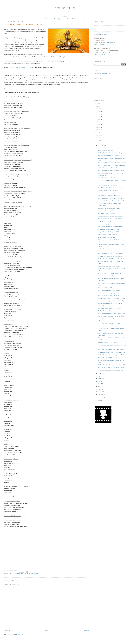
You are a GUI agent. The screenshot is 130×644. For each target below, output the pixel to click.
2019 (98, 122)
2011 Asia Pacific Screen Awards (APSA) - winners (111, 198)
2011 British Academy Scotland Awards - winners (111, 276)
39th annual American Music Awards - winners (110, 219)
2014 (98, 135)
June (99, 384)
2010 (98, 400)
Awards (64, 19)
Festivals (75, 19)
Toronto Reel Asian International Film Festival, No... (112, 313)
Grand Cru (107, 52)
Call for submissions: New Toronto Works (109, 229)
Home (47, 630)
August (100, 379)
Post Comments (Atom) (17, 634)
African (11, 574)
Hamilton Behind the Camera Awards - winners (110, 311)
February (101, 394)
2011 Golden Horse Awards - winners (108, 178)
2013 (98, 138)
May (99, 386)
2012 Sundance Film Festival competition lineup (111, 155)
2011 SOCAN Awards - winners (106, 213)
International (36, 574)
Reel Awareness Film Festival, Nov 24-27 (109, 196)
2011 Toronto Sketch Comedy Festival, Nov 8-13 (111, 316)
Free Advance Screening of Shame (107, 211)
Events (69, 19)
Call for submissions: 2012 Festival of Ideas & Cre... (112, 259)
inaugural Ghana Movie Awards (18, 67)
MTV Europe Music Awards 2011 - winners (109, 323)
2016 (98, 130)
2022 (98, 114)
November (101, 148)
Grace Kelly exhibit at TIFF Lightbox (108, 342)
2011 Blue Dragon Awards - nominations (108, 296)
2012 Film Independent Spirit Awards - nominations (111, 165)
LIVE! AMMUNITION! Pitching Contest (109, 266)
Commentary (82, 19)
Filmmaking (57, 19)
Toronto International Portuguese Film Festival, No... (112, 290)
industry (27, 574)
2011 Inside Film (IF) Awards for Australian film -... (111, 253)
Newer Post (7, 630)
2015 (98, 132)
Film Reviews (48, 19)
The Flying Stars (110, 42)
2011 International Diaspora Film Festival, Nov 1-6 (111, 367)
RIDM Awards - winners (104, 221)
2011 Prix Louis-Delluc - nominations (108, 193)
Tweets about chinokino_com (102, 73)
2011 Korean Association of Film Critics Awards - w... (112, 350)
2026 (98, 103)
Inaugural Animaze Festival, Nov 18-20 (108, 232)
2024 (98, 109)
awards (17, 574)
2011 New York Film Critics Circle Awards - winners (112, 163)
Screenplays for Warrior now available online (110, 256)
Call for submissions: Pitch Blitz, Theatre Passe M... (112, 168)
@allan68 (101, 44)
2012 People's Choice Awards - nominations (109, 308)
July (99, 381)
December (101, 145)
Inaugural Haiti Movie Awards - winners (108, 190)
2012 (98, 140)
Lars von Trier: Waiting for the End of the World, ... (111, 301)
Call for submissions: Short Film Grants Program (111, 153)
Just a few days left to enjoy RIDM (107, 237)
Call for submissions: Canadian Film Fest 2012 (110, 216)
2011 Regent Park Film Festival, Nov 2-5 (109, 357)
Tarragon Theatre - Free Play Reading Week (109, 273)
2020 (98, 119)
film (22, 574)
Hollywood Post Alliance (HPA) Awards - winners (111, 293)
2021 (98, 117)
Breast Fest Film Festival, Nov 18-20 (108, 234)
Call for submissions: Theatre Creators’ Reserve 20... (112, 365)
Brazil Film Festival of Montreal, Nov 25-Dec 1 (110, 188)
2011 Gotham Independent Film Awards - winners (111, 171)
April (100, 389)
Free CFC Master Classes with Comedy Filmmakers (112, 298)
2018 (98, 124)
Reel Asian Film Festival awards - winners (109, 208)
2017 (98, 127)
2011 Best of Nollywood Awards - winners (109, 288)
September (101, 376)
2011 (98, 143)
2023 (98, 111)
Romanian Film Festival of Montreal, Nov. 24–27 (111, 201)
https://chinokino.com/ (100, 34)
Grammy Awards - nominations (106, 150)
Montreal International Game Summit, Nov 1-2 (110, 370)
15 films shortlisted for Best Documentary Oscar (111, 227)
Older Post (86, 630)
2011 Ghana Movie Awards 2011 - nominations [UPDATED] (26, 25)
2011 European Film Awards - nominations (109, 326)
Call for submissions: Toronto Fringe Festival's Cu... (112, 355)
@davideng (102, 54)
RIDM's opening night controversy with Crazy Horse (112, 224)
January (100, 397)
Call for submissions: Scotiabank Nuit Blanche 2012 (112, 352)
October (100, 373)
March (100, 392)
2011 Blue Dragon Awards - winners (107, 185)
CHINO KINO (65, 8)
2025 (98, 106)
